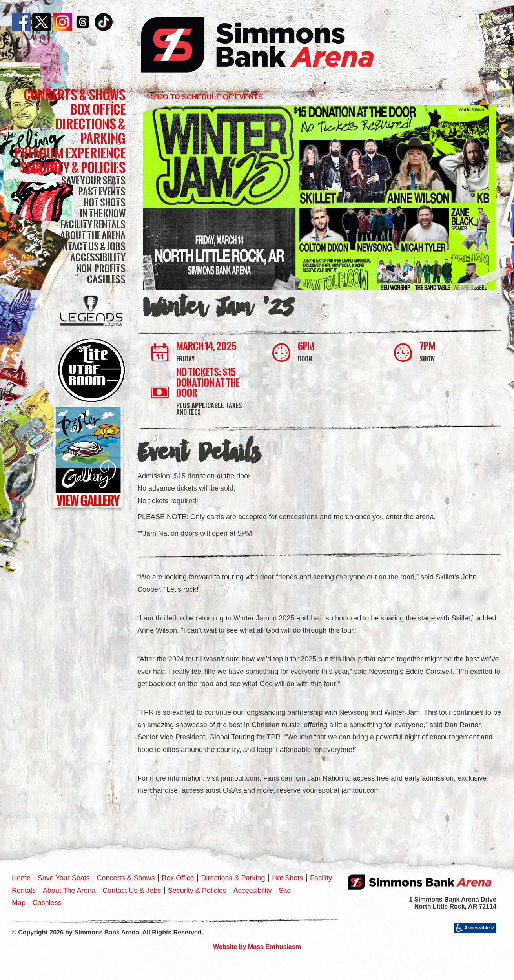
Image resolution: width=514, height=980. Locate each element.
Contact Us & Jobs (88, 246)
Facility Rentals (93, 224)
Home (21, 878)
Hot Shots (105, 202)
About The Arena (93, 235)
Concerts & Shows (75, 95)
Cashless (106, 279)
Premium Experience (70, 153)
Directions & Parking (90, 131)
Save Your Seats (93, 180)
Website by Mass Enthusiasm (257, 947)
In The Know (103, 213)
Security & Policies (73, 167)
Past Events (102, 191)
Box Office (98, 109)
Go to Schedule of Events (206, 97)
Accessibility (98, 257)
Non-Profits (101, 268)
